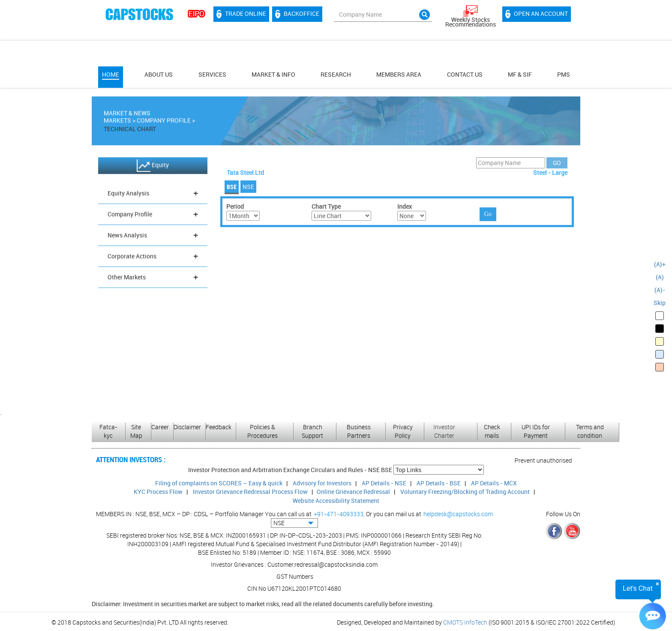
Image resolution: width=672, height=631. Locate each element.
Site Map (136, 431)
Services (212, 74)
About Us (159, 74)
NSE (248, 188)
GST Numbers (295, 576)
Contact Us (465, 74)
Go (488, 216)
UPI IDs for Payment (536, 431)
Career (160, 427)
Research (336, 74)
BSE (232, 188)
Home (111, 74)
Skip (660, 303)
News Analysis (153, 237)
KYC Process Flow (158, 492)
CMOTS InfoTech (465, 622)
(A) (660, 277)
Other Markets (153, 279)
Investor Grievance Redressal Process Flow (250, 492)
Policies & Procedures (262, 431)
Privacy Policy (403, 431)
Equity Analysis (153, 195)
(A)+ (660, 264)
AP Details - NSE (384, 483)
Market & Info (273, 74)
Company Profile (164, 122)
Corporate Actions (153, 258)
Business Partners (359, 431)
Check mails (492, 431)
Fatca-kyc (108, 431)
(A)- (660, 290)
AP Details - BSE (439, 483)
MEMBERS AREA (399, 74)
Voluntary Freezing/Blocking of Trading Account (465, 492)
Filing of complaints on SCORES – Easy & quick (219, 483)
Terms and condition (590, 431)
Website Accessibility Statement (336, 501)
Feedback (219, 427)
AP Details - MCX (494, 483)
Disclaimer (187, 427)
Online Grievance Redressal (353, 492)
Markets (117, 122)
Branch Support (312, 431)
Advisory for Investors (322, 483)
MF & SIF (520, 74)
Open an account (537, 14)
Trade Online (241, 14)
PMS (564, 74)
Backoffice (297, 14)
